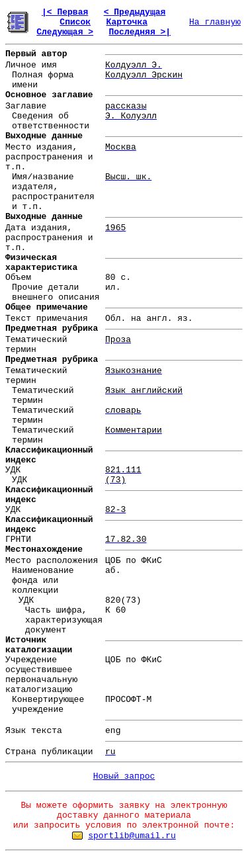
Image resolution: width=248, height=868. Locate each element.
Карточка (127, 22)
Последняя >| (140, 32)
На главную (215, 22)
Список (75, 22)
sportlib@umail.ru (132, 836)
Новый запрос (124, 776)
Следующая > (65, 32)
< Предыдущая (135, 12)
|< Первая (65, 12)
